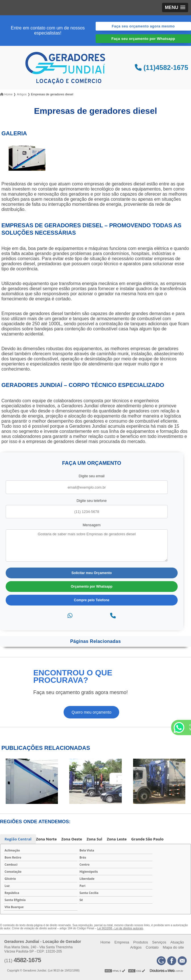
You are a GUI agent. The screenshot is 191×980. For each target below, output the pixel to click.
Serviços (159, 942)
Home (105, 942)
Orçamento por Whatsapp (92, 587)
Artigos (136, 947)
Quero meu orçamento (91, 712)
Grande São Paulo (147, 839)
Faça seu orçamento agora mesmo (143, 26)
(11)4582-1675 (161, 68)
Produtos (140, 942)
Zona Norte (46, 839)
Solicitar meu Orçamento (92, 573)
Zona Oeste (72, 839)
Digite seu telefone (92, 501)
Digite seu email (92, 476)
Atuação (177, 942)
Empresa (122, 942)
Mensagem (92, 525)
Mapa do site (173, 947)
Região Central (18, 839)
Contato (152, 947)
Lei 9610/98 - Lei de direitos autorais (120, 928)
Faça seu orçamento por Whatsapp (143, 39)
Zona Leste (117, 839)
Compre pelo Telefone (92, 600)
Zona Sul (94, 839)
